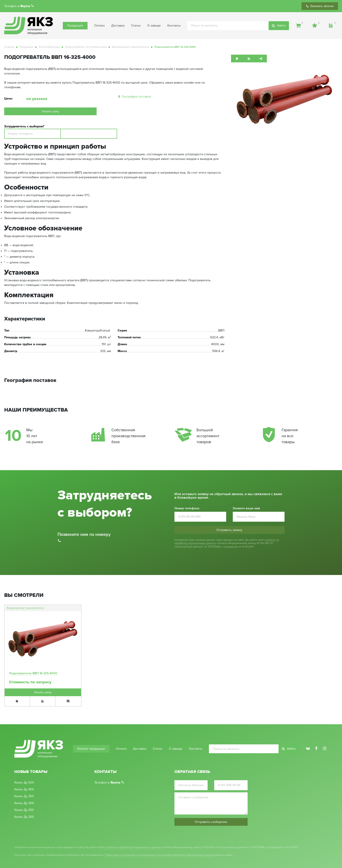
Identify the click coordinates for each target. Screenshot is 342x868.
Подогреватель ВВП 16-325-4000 (33, 673)
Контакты (174, 26)
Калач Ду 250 (24, 810)
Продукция (75, 26)
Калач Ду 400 (24, 789)
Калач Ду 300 (24, 803)
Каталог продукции (91, 749)
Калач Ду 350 (24, 796)
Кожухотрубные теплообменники (86, 47)
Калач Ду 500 (24, 783)
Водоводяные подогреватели (131, 47)
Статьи (136, 26)
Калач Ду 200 (24, 817)
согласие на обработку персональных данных (133, 847)
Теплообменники (49, 47)
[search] (238, 26)
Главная (9, 47)
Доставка (118, 26)
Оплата (99, 26)
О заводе (154, 26)
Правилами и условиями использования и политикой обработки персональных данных (159, 855)
